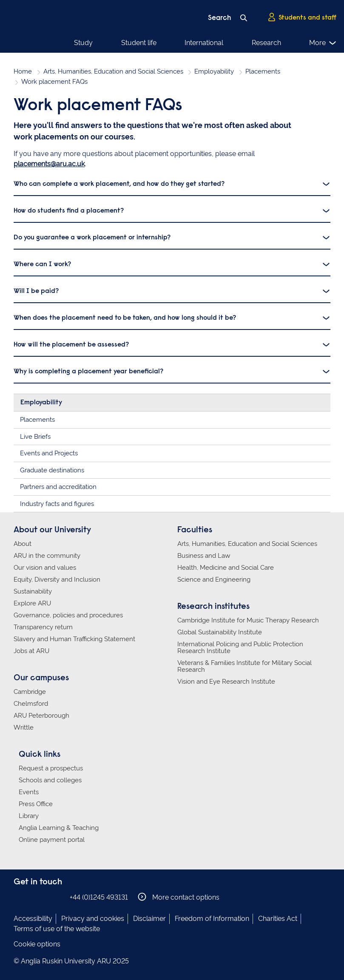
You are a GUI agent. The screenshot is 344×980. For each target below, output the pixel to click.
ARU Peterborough (41, 716)
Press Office (36, 804)
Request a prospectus (51, 768)
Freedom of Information (212, 919)
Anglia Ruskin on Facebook (19, 897)
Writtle (24, 727)
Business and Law (204, 556)
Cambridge (30, 692)
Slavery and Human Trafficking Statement (74, 639)
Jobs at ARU (31, 651)
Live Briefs (35, 437)
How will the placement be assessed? (71, 345)
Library (29, 816)
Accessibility (33, 919)
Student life (139, 43)
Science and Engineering (214, 579)
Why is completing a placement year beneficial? (88, 372)
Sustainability (33, 591)
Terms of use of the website (57, 929)
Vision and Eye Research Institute (226, 682)
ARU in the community (47, 556)
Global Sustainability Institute (220, 632)
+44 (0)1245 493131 (99, 897)
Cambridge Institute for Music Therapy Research (248, 620)
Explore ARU (32, 603)
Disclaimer (149, 919)
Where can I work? (42, 264)
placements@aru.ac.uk (49, 164)
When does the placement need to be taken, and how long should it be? (125, 318)
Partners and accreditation (58, 487)
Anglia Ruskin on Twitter (45, 897)
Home (23, 71)
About (23, 544)
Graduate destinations (52, 470)
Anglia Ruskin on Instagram (32, 897)
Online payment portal (52, 840)
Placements (263, 71)
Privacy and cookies (93, 919)
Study (83, 43)
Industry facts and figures (57, 504)
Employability (214, 71)
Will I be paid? (36, 291)
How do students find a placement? (69, 211)
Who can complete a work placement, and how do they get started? (119, 184)
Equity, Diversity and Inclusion (57, 579)
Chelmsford (31, 704)
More (323, 43)
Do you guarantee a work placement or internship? (92, 238)
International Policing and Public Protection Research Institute (240, 648)
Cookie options (37, 944)
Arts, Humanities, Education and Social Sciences (113, 71)
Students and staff (302, 17)
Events (29, 792)
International (204, 43)
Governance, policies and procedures (68, 615)
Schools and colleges (50, 780)
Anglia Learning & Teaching (59, 828)
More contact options (179, 897)
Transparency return (43, 627)
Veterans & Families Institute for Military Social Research (244, 666)
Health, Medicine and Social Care (226, 568)
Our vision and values (45, 568)
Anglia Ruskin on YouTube (57, 897)
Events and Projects (49, 453)
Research (266, 43)
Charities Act (278, 919)
